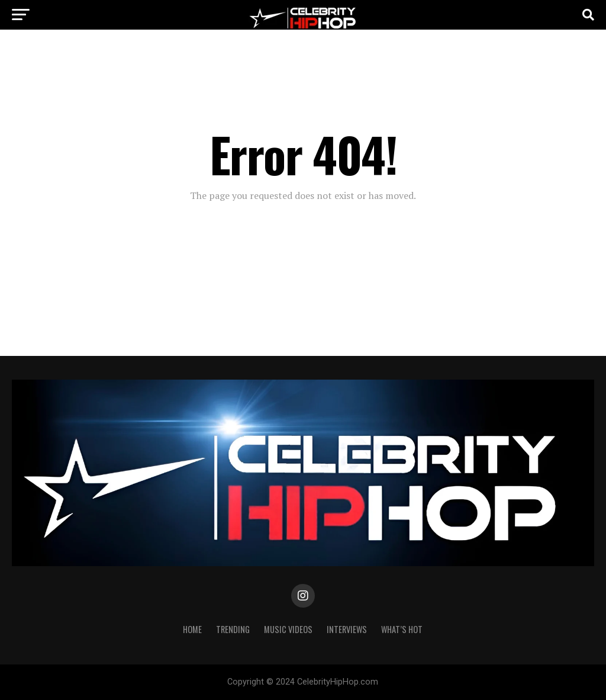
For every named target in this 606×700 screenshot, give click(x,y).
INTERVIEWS (347, 629)
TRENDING (233, 629)
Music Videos (288, 629)
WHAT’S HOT (402, 629)
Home (192, 629)
